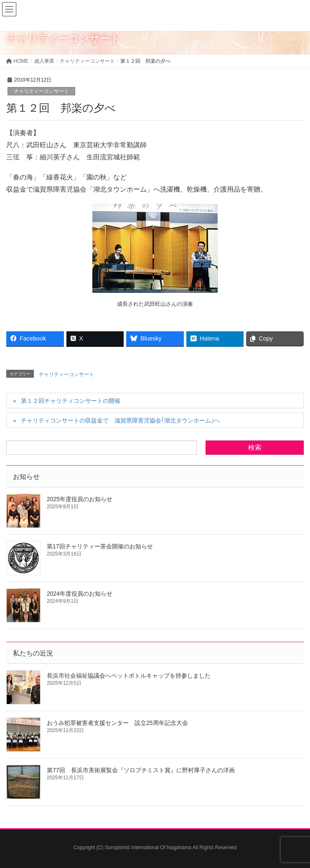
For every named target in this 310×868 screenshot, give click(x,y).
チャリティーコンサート (41, 91)
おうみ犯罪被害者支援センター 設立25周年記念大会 (117, 723)
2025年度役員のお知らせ (80, 499)
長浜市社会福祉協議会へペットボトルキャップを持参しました (129, 676)
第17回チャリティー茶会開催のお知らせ (100, 546)
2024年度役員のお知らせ (80, 594)
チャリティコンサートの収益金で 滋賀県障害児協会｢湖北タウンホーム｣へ (120, 420)
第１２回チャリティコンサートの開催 (71, 401)
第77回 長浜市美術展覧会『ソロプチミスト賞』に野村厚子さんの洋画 (141, 770)
